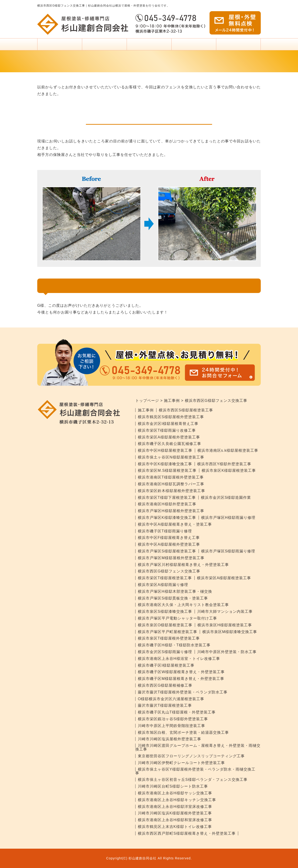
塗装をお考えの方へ (149, 46)
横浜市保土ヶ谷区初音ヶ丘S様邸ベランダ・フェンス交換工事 (193, 780)
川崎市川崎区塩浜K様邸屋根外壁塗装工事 (175, 813)
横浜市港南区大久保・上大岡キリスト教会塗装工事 (183, 605)
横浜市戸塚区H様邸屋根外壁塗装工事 (171, 511)
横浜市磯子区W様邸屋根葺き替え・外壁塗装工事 (181, 672)
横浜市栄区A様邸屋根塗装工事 (224, 578)
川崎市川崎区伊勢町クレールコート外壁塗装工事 (181, 763)
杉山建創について (238, 46)
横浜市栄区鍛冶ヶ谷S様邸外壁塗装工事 (173, 719)
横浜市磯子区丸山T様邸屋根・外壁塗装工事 (177, 712)
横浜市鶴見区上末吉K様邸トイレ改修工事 (175, 827)
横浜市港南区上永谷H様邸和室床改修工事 (175, 820)
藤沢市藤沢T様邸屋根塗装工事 (165, 705)
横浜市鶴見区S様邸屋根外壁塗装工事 (171, 417)
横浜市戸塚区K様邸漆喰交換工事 (167, 518)
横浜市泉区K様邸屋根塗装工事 (229, 470)
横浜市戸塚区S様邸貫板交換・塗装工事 (173, 598)
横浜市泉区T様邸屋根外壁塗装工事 (169, 638)
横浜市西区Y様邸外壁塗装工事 (224, 464)
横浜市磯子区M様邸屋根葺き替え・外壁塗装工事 (181, 679)
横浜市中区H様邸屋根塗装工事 (165, 450)
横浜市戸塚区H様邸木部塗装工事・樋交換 (175, 591)
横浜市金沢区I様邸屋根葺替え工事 (168, 424)
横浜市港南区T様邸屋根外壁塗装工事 (171, 477)
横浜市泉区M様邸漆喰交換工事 (230, 632)
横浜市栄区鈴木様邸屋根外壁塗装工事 (171, 491)
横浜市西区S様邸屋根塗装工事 (186, 410)
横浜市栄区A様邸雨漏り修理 (163, 585)
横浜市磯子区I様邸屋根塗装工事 (166, 665)
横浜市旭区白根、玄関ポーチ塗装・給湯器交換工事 (183, 732)
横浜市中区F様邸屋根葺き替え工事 (169, 538)
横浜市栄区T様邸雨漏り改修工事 (167, 430)
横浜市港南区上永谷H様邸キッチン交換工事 (177, 800)
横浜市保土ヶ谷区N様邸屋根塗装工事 (171, 457)
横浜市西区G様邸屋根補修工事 (165, 685)
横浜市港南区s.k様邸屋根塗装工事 (228, 450)
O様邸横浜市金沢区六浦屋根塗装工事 (171, 699)
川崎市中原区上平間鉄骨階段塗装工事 (171, 726)
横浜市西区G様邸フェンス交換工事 (169, 571)
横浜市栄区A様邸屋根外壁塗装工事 (169, 437)
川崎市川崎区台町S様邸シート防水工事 (173, 786)
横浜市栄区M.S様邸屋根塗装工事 (167, 470)
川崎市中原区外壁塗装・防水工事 (227, 652)
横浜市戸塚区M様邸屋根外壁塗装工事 (171, 558)
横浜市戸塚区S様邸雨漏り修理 (228, 551)
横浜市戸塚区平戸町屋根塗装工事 (168, 632)
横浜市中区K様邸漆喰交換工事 (165, 464)
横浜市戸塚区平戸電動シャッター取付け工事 (177, 618)
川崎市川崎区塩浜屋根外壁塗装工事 (169, 739)
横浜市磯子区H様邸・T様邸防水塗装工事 (174, 645)
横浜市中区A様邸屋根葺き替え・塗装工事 (175, 524)
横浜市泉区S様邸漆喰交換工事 (165, 611)
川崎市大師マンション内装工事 (225, 611)
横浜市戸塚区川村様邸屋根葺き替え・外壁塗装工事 (183, 565)
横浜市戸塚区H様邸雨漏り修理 (228, 518)
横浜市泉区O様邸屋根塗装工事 (165, 625)
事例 (194, 46)
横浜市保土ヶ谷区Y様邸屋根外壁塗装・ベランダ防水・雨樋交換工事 (195, 771)
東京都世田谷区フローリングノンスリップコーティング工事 (191, 756)
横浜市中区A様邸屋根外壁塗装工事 (169, 544)
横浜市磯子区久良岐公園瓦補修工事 (169, 444)
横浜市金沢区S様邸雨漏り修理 (165, 652)
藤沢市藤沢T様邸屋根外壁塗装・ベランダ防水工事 (183, 692)
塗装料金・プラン (104, 46)
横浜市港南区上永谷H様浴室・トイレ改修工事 (179, 659)
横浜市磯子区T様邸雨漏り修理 (165, 531)
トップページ (60, 44)
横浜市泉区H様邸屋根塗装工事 (225, 625)
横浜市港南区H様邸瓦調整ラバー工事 (171, 484)
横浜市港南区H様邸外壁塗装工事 (167, 504)
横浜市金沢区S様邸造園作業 (226, 498)
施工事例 (146, 410)
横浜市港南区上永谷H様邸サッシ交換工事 (175, 793)
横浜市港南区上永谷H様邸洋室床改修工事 (175, 807)
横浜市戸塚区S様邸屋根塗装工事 (167, 551)
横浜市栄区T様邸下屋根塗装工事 (167, 498)
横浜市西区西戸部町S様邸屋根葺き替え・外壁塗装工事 (187, 833)
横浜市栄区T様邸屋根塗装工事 (165, 578)
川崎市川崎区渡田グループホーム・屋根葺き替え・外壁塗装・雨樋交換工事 (198, 747)
